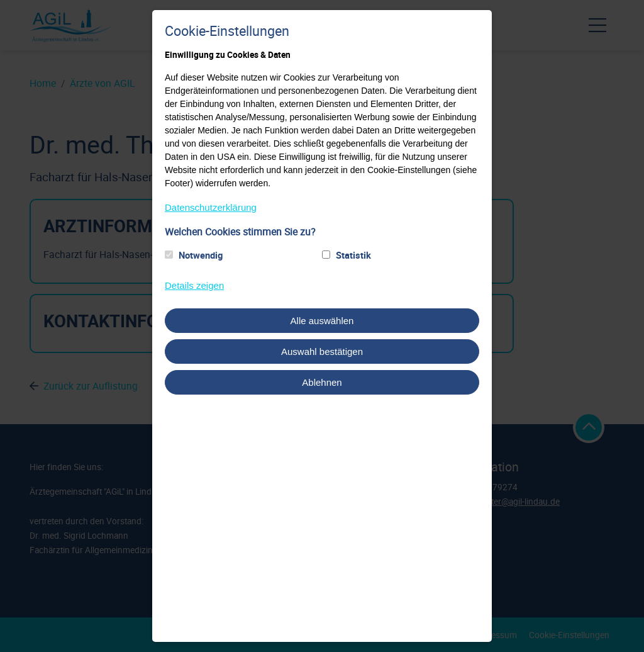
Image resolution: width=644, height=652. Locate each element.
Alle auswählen (322, 321)
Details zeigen (194, 285)
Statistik (353, 255)
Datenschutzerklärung (211, 207)
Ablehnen (322, 382)
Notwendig (201, 255)
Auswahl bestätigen (322, 351)
